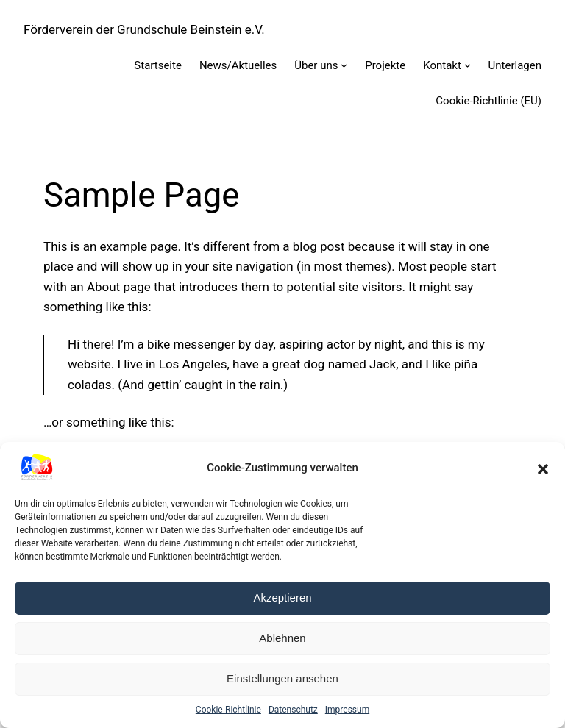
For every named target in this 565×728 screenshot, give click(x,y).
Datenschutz (293, 710)
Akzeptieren (282, 597)
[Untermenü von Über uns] (344, 65)
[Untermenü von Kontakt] (468, 65)
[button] (543, 468)
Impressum (347, 710)
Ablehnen (282, 638)
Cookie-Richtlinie (228, 710)
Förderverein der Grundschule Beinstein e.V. (144, 29)
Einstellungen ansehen (282, 678)
